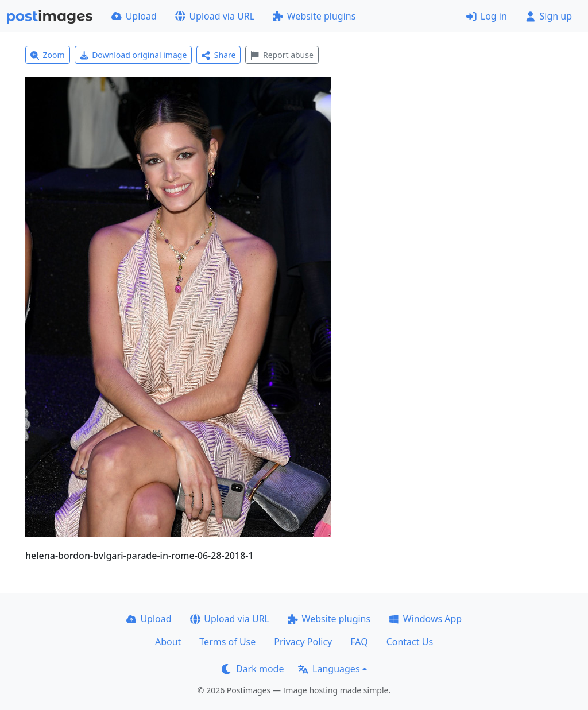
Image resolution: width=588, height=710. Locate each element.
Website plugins (314, 16)
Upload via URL (215, 16)
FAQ (359, 642)
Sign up (549, 16)
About (168, 642)
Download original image (134, 55)
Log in (487, 16)
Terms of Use (227, 642)
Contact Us (410, 642)
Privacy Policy (303, 642)
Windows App (425, 619)
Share (218, 55)
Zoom (48, 55)
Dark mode (253, 669)
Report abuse (282, 55)
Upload (134, 16)
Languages (329, 669)
